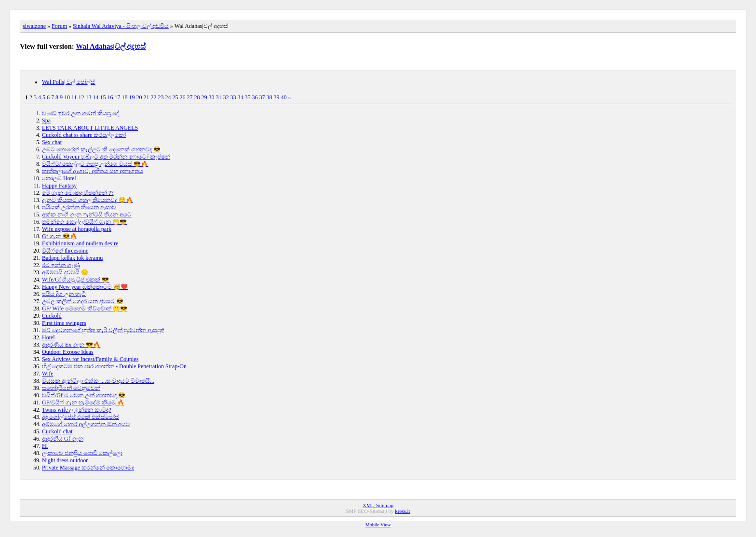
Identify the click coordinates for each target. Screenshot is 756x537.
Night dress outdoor (65, 460)
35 (248, 97)
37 (262, 97)
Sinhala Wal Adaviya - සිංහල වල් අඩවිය (121, 26)
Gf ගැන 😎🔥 (60, 236)
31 (219, 97)
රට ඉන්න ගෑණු (61, 265)
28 (197, 97)
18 (125, 97)
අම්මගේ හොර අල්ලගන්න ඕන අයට (86, 424)
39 (277, 97)
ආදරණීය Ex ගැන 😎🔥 (71, 345)
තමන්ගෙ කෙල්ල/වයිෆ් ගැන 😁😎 (84, 222)
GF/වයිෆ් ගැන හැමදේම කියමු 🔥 (83, 403)
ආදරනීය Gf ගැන (63, 439)
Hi (45, 446)
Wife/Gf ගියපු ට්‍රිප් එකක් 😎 (76, 280)
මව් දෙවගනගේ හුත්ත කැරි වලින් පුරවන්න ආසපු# (103, 330)
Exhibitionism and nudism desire (80, 243)
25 (175, 97)
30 (212, 97)
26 (183, 97)
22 (154, 97)
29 (204, 97)
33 (233, 97)
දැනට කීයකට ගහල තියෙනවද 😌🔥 (88, 200)
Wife (48, 374)
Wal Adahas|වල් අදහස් (111, 46)
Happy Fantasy (59, 186)
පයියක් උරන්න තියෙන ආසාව (79, 207)
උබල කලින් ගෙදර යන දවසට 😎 (83, 301)
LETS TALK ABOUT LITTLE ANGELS (90, 128)
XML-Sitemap (378, 505)
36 (255, 97)
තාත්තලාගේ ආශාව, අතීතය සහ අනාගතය (93, 171)
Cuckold (52, 316)
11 (74, 97)
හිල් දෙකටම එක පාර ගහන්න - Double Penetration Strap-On (114, 366)
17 (118, 97)
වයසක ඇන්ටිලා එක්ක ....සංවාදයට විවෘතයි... (98, 381)
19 (132, 97)
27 (190, 97)
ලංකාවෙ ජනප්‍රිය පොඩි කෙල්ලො (82, 453)
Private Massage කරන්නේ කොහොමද (88, 468)
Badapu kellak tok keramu (72, 258)
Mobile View (378, 525)
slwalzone (34, 26)
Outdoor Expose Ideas (68, 352)
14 (96, 97)
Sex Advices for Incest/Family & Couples (90, 359)
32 (226, 97)
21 (147, 97)
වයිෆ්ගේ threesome (65, 251)
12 (81, 97)
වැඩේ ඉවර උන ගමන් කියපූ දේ (81, 113)
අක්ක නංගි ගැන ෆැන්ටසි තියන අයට (87, 215)
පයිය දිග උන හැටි (64, 294)
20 (139, 97)
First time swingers (64, 323)
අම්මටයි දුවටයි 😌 (65, 272)
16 (110, 97)
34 (241, 97)
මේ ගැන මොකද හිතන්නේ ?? (78, 193)
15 (103, 97)
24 (168, 97)
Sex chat (52, 142)
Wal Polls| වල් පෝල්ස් (68, 82)
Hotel (48, 337)
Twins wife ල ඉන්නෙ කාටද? (77, 410)
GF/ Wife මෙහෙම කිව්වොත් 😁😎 (85, 309)
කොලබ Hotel (59, 178)
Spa (46, 121)
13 (89, 97)
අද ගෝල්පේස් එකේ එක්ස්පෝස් (81, 417)
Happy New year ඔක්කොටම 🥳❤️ (85, 287)
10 (67, 97)
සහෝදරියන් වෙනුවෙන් (71, 388)
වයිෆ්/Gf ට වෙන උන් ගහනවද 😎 (84, 395)
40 (284, 97)
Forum (59, 26)
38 (270, 97)
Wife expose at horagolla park (77, 229)
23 (161, 97)
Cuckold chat (57, 431)
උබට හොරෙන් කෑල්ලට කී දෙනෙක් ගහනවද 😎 (101, 149)
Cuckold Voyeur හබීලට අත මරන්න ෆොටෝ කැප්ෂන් (106, 157)
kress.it (402, 511)
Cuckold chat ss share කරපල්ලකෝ (84, 135)
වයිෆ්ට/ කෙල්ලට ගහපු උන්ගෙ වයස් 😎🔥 (95, 164)
